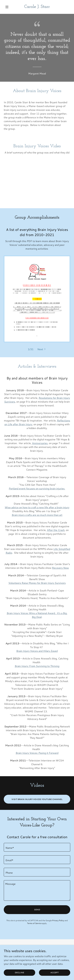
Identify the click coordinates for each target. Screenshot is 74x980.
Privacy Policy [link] (58, 920)
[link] (37, 7)
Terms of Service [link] (34, 923)
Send (37, 910)
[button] (9, 7)
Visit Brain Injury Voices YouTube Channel (37, 799)
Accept (55, 973)
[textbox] (37, 847)
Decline (19, 973)
